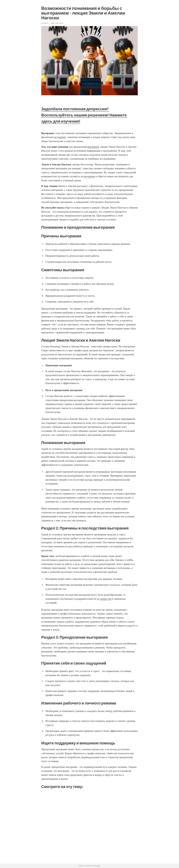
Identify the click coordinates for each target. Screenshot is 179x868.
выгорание (90, 176)
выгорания (93, 147)
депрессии (106, 599)
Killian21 (45, 23)
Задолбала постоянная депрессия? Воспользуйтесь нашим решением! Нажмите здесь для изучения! (84, 115)
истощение (60, 137)
